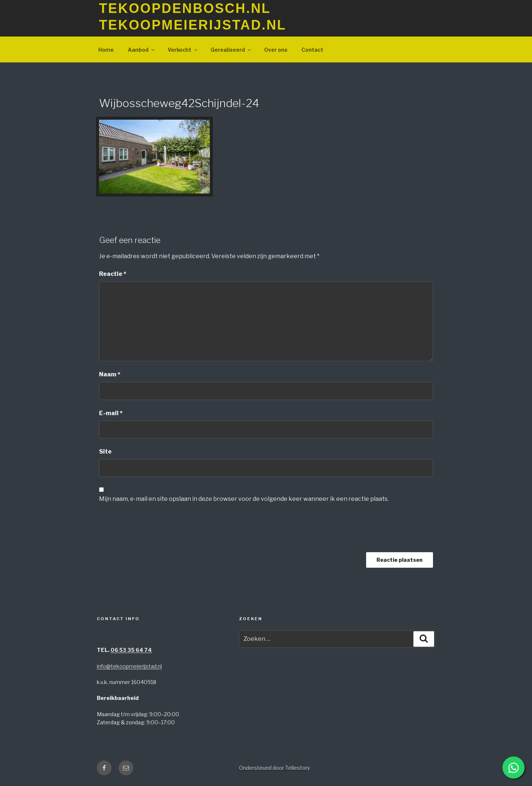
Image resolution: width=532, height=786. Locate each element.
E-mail (111, 413)
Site (105, 452)
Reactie (113, 274)
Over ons (276, 50)
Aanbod (142, 50)
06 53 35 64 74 (131, 650)
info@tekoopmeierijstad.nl (129, 666)
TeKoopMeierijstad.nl (193, 25)
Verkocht (183, 50)
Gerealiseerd (231, 50)
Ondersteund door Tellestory (274, 768)
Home (106, 50)
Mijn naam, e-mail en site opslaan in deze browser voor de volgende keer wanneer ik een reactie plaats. (244, 499)
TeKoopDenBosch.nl (185, 8)
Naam (110, 374)
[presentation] (155, 530)
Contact (312, 50)
